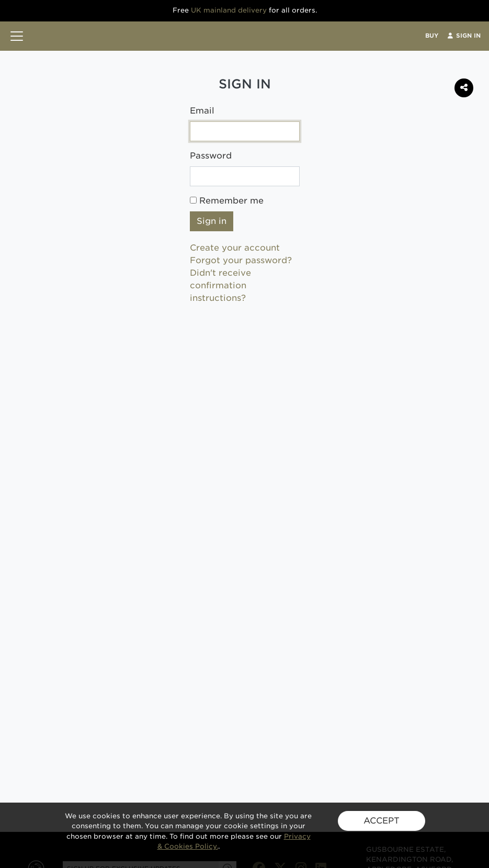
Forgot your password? (241, 260)
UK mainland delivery (229, 10)
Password (211, 156)
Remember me (227, 201)
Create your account (235, 248)
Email (202, 111)
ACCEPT (382, 821)
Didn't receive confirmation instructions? (220, 285)
